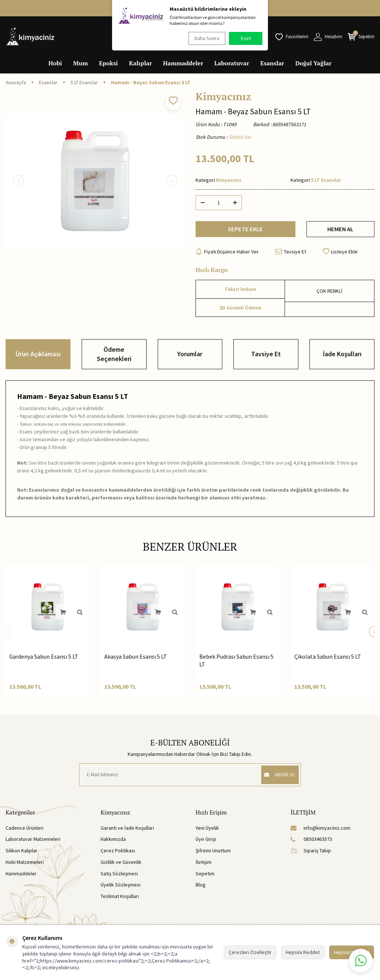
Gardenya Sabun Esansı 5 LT (44, 659)
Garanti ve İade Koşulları (127, 831)
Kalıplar (141, 63)
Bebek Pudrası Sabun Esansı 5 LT (236, 663)
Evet (246, 38)
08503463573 (311, 842)
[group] (95, 181)
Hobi (55, 63)
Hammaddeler (183, 63)
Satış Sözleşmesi (119, 876)
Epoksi (109, 63)
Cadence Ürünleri (24, 831)
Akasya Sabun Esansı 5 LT (136, 659)
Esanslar (272, 63)
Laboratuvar (232, 63)
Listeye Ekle (340, 255)
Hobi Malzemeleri (25, 865)
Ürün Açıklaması (38, 357)
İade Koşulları (342, 357)
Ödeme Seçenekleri (114, 357)
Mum (81, 63)
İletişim (204, 865)
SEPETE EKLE (245, 231)
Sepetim (205, 876)
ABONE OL (276, 778)
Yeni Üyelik (207, 831)
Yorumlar (190, 357)
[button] (19, 181)
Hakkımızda (113, 842)
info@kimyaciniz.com (320, 831)
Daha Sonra (205, 38)
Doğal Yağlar (314, 63)
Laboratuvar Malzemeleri (33, 842)
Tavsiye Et (291, 255)
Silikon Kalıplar (22, 854)
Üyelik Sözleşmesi (121, 888)
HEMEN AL (340, 231)
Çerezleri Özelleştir (250, 952)
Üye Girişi (206, 842)
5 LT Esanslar (84, 82)
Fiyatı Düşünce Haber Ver (227, 255)
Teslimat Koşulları (120, 899)
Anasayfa (16, 82)
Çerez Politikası (118, 854)
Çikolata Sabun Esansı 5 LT (328, 659)
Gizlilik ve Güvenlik (121, 865)
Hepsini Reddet (303, 952)
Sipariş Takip (311, 854)
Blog (201, 888)
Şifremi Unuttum (213, 854)
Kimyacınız (223, 96)
